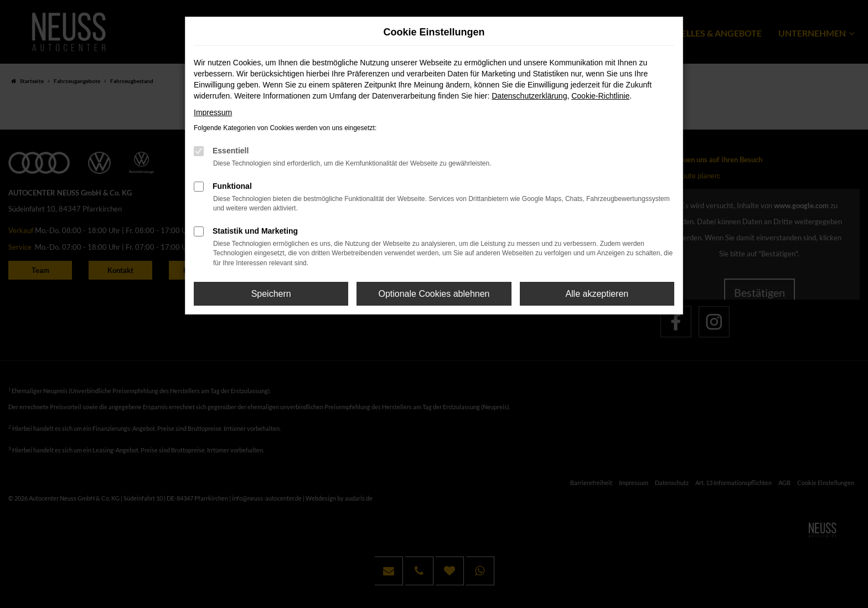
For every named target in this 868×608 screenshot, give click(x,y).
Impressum (213, 112)
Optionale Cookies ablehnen (434, 294)
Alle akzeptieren (597, 294)
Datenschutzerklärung (529, 96)
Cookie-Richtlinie (600, 96)
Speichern (271, 294)
